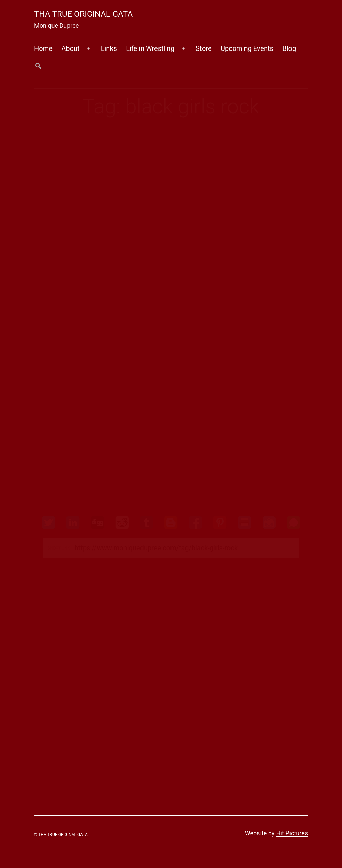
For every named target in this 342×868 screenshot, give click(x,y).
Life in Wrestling (150, 48)
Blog (289, 48)
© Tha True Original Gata (61, 835)
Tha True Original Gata (83, 14)
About (70, 48)
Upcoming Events (247, 48)
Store (204, 48)
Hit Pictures (292, 833)
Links (109, 48)
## (38, 66)
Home (43, 48)
